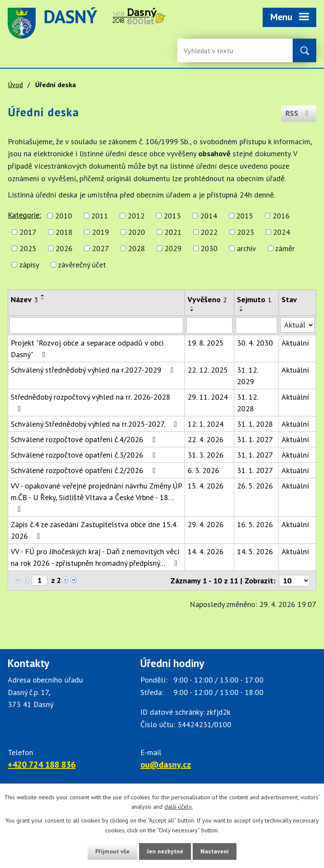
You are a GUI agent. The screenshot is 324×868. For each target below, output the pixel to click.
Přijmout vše (112, 851)
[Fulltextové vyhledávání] (212, 50)
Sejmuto (254, 299)
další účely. (179, 807)
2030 (209, 248)
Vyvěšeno (207, 299)
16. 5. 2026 (255, 524)
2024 (282, 232)
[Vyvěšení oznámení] (209, 325)
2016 (281, 216)
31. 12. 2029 (247, 376)
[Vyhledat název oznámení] (96, 325)
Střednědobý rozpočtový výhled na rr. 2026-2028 (91, 402)
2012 (136, 216)
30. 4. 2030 (255, 343)
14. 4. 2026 (206, 551)
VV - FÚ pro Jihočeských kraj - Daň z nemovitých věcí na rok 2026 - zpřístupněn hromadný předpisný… (96, 557)
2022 (209, 232)
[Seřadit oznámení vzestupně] (43, 295)
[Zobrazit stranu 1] (39, 580)
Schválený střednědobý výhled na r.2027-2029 (94, 370)
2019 (100, 232)
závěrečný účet (82, 265)
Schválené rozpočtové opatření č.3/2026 (85, 455)
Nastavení (215, 851)
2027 (100, 248)
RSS (298, 113)
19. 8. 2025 (206, 343)
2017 (28, 232)
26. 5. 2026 (255, 486)
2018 (64, 232)
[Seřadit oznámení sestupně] (43, 299)
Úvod (15, 85)
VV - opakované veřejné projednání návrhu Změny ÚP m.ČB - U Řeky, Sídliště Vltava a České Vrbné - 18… (96, 497)
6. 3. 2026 (203, 470)
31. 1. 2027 (255, 439)
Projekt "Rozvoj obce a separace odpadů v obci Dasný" (87, 349)
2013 (172, 216)
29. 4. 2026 (206, 524)
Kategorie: (24, 215)
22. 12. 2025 (208, 370)
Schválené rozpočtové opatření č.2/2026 (85, 470)
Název (24, 299)
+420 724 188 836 (42, 765)
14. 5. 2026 (255, 551)
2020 (136, 232)
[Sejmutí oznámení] (256, 325)
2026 (64, 248)
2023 (245, 232)
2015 (245, 216)
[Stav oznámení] (297, 325)
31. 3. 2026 (206, 455)
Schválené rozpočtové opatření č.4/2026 (85, 439)
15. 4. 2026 (206, 486)
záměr (285, 248)
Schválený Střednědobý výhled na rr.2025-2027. (96, 424)
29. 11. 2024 (208, 397)
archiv (247, 248)
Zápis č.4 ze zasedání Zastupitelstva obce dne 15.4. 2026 (94, 530)
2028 (136, 248)
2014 (209, 216)
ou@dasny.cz (166, 765)
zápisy (29, 265)
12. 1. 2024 (206, 424)
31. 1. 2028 (255, 424)
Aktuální (295, 343)
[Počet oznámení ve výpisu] (294, 581)
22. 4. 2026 (206, 439)
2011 (100, 216)
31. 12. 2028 (247, 403)
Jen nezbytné (165, 851)
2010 (64, 216)
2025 (28, 248)
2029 (173, 248)
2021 (173, 232)
